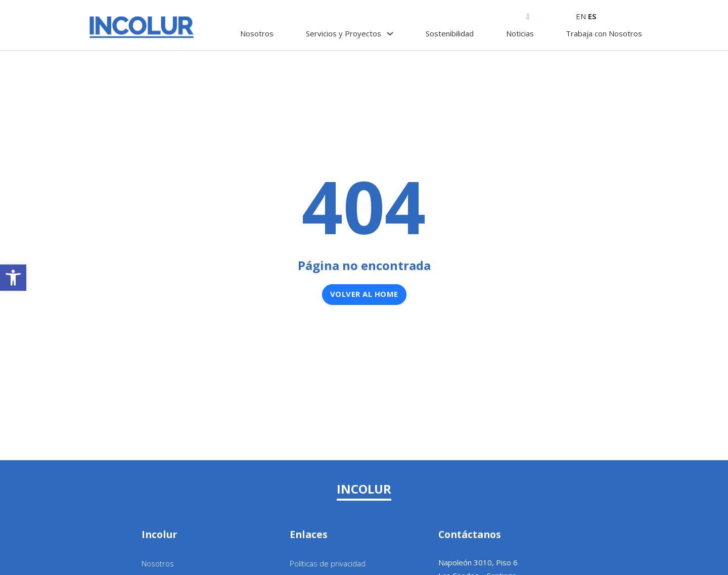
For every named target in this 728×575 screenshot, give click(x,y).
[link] (13, 278)
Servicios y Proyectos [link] (344, 33)
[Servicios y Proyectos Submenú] (390, 34)
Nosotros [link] (257, 33)
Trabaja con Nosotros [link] (604, 33)
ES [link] (592, 16)
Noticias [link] (520, 33)
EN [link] (581, 16)
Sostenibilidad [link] (450, 33)
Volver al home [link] (364, 294)
